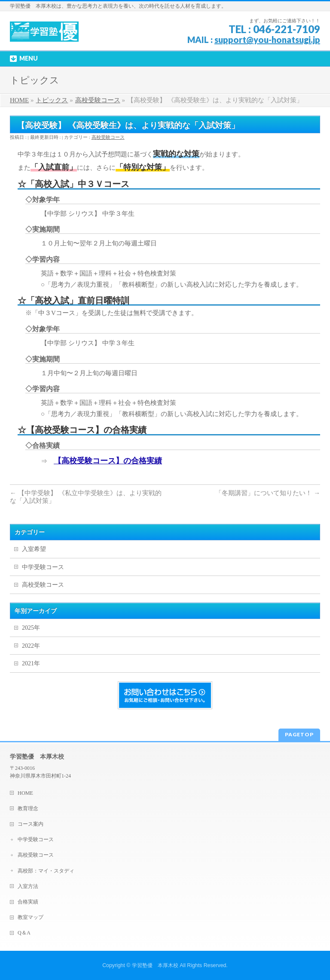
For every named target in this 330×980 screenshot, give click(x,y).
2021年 (31, 663)
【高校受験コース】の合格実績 (108, 461)
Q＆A (24, 933)
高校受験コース (108, 137)
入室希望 (34, 549)
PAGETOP (299, 734)
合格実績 (28, 902)
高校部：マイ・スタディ (46, 871)
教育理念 (28, 808)
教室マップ (31, 917)
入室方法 (28, 886)
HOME (25, 793)
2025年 (31, 628)
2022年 (31, 646)
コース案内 (31, 824)
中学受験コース (43, 567)
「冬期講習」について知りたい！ (268, 493)
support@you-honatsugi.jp (267, 40)
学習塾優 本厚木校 (155, 965)
